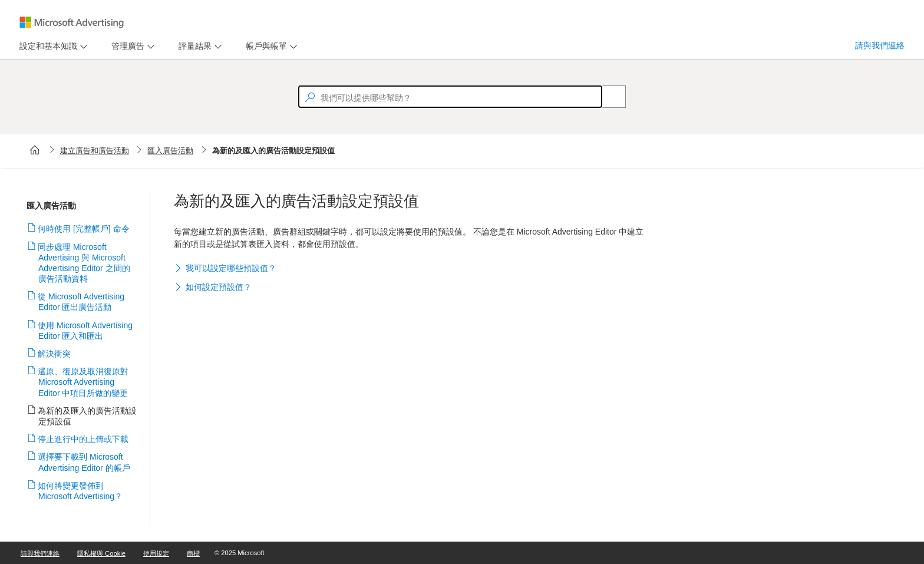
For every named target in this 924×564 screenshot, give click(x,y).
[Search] (608, 97)
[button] (410, 269)
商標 (193, 553)
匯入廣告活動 (170, 151)
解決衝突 (55, 354)
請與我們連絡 (880, 45)
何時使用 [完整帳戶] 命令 (84, 229)
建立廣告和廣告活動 (95, 151)
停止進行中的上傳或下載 (83, 439)
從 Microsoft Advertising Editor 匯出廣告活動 (81, 302)
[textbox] (450, 97)
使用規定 (156, 553)
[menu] (52, 46)
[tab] (46, 46)
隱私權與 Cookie (101, 553)
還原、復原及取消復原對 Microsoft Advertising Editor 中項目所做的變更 (83, 382)
